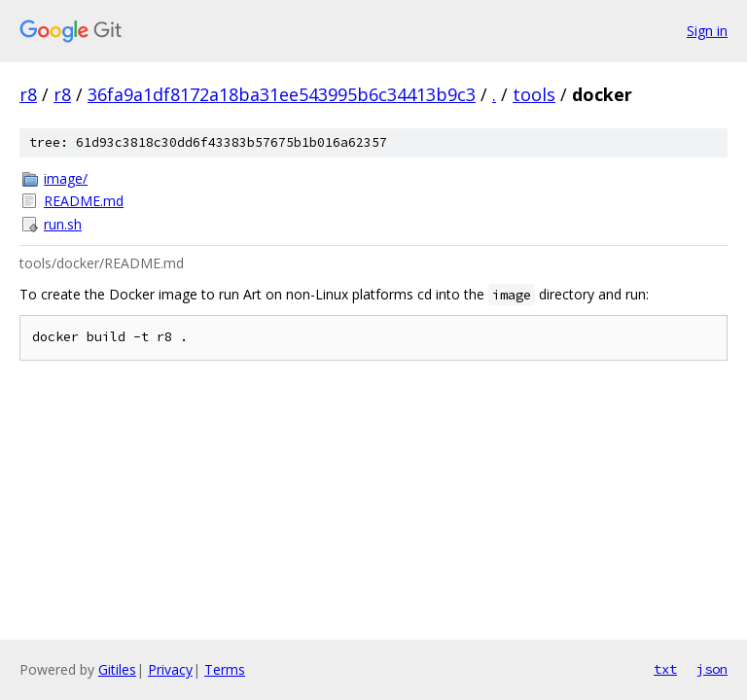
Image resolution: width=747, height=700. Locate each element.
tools (534, 94)
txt (665, 669)
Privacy (170, 669)
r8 (28, 94)
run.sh (63, 224)
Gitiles (117, 669)
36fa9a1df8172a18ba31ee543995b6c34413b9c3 (282, 94)
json (712, 669)
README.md (84, 201)
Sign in (707, 31)
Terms (225, 669)
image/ (66, 178)
